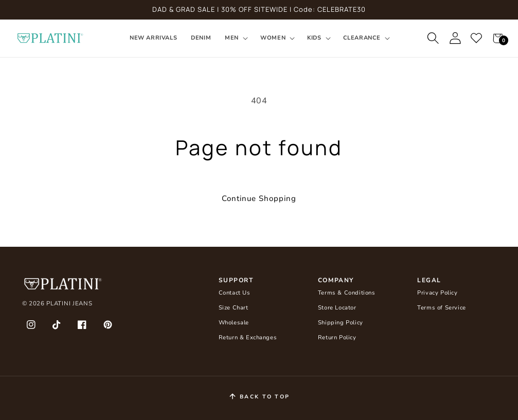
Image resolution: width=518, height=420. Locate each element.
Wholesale (234, 323)
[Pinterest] (108, 325)
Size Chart (234, 308)
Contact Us (235, 293)
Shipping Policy (341, 323)
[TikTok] (57, 325)
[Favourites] (477, 39)
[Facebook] (82, 325)
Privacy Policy (437, 293)
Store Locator (337, 308)
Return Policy (337, 337)
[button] (236, 38)
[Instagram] (31, 325)
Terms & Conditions (347, 293)
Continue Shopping (259, 198)
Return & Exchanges (248, 337)
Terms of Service (442, 308)
